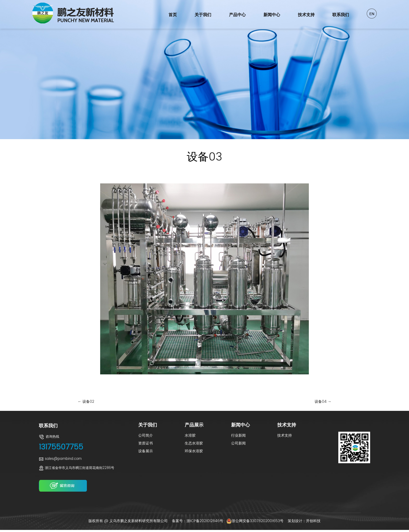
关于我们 (203, 15)
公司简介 (146, 435)
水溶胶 (190, 435)
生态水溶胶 (194, 443)
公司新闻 (238, 443)
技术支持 (306, 15)
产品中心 (237, 15)
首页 (173, 15)
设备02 (86, 402)
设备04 (323, 402)
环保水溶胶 (194, 451)
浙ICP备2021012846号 (205, 521)
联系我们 (341, 15)
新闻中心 (272, 15)
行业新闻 (238, 435)
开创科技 (313, 521)
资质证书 (146, 443)
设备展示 (146, 451)
